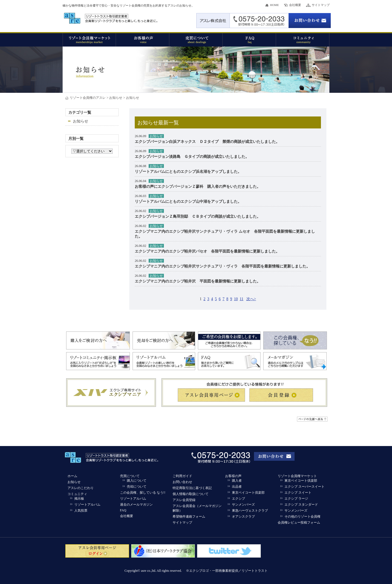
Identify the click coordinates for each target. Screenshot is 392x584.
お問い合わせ (182, 482)
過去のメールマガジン (136, 505)
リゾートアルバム (150, 172)
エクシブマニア (148, 231)
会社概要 (295, 5)
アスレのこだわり (81, 488)
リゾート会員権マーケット (297, 476)
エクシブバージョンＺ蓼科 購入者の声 (192, 187)
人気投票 (81, 511)
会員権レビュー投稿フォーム (299, 522)
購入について (137, 481)
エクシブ (238, 499)
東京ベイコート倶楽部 (248, 493)
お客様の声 (233, 476)
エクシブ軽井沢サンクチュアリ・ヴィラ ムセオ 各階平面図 (221, 231)
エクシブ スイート (298, 493)
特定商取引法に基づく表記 (192, 488)
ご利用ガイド (182, 476)
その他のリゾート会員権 (302, 517)
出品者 (237, 487)
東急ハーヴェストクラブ (250, 511)
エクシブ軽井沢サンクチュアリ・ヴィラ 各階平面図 (215, 266)
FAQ (123, 510)
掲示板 (79, 499)
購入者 (237, 481)
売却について (137, 487)
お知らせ (116, 98)
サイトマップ (321, 5)
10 (236, 299)
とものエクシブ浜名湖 (188, 172)
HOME (274, 5)
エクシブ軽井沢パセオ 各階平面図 (200, 251)
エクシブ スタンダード (301, 505)
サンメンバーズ (243, 505)
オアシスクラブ (243, 517)
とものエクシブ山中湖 (188, 202)
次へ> (251, 299)
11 (242, 299)
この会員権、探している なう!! (143, 493)
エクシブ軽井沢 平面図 (190, 281)
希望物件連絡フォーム (189, 517)
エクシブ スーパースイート (304, 487)
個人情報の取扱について (191, 494)
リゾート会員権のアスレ (88, 98)
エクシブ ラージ (296, 499)
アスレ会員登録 (184, 500)
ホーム (72, 476)
